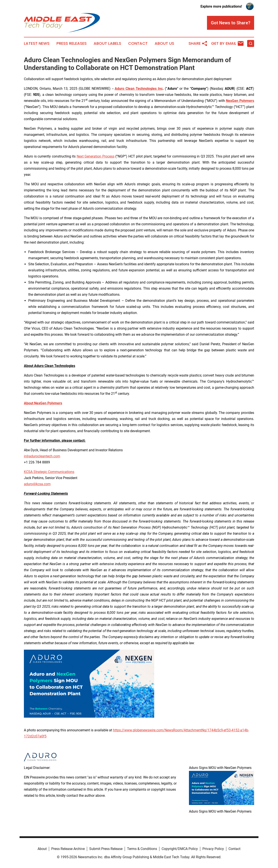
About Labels (107, 43)
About (42, 849)
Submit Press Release (106, 849)
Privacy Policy (213, 849)
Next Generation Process (96, 156)
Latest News (37, 43)
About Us (164, 43)
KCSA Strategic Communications (49, 472)
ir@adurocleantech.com (42, 456)
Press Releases (72, 43)
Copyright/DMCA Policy (180, 849)
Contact (138, 43)
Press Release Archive (68, 849)
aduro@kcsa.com (37, 484)
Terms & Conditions (142, 849)
